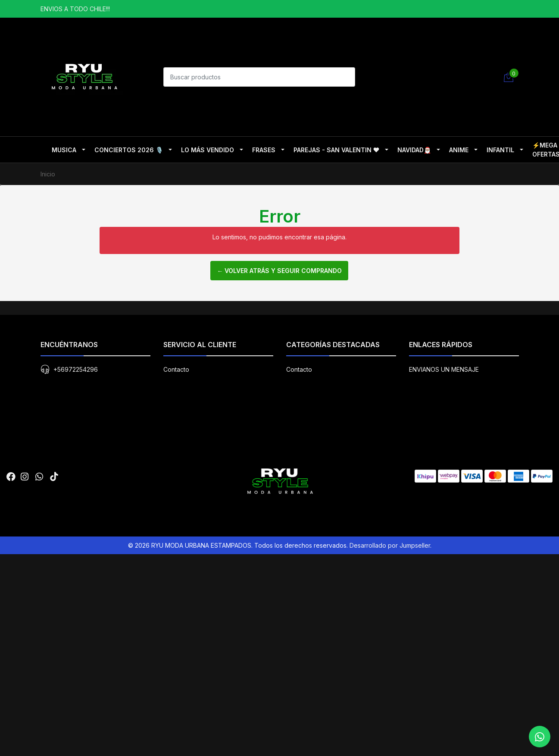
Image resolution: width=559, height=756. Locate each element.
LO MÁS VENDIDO (208, 150)
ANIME (459, 150)
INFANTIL (500, 150)
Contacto (176, 609)
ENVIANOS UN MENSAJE (444, 609)
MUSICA (64, 150)
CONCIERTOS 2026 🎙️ (129, 150)
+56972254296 (76, 609)
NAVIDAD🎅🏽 (414, 150)
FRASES (264, 150)
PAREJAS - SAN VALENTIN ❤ (336, 150)
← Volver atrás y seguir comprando (279, 271)
